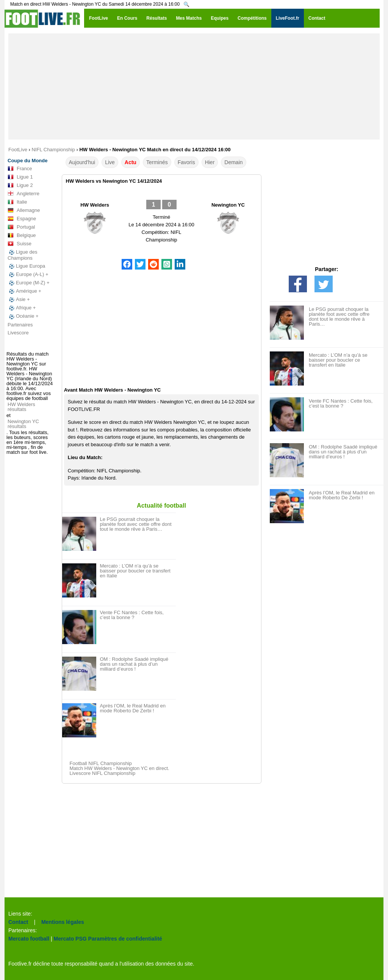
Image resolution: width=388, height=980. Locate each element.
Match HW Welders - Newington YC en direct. (120, 768)
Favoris (186, 162)
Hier (210, 162)
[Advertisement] (194, 86)
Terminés (157, 162)
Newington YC (228, 205)
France (20, 169)
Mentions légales (63, 922)
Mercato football (29, 939)
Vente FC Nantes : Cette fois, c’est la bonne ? (132, 615)
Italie (17, 202)
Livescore (18, 333)
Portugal (21, 227)
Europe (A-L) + (28, 274)
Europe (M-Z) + (29, 283)
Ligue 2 (20, 185)
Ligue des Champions (22, 255)
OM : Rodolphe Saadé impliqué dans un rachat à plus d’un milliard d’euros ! (134, 664)
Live (110, 162)
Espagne (22, 219)
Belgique (22, 235)
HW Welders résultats (21, 407)
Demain (233, 162)
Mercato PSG (70, 939)
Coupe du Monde (27, 161)
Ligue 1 (20, 177)
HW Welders (95, 205)
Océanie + (23, 316)
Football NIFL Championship (101, 763)
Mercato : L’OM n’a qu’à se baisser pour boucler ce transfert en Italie (135, 571)
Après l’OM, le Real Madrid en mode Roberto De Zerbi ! (133, 708)
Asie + (19, 299)
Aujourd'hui (82, 162)
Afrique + (22, 308)
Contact (18, 922)
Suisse (20, 244)
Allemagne (24, 210)
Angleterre (23, 194)
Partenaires (20, 325)
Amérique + (24, 291)
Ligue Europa (26, 266)
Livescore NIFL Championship (103, 773)
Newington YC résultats (23, 424)
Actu (131, 162)
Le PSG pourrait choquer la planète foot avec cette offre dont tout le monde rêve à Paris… (136, 524)
